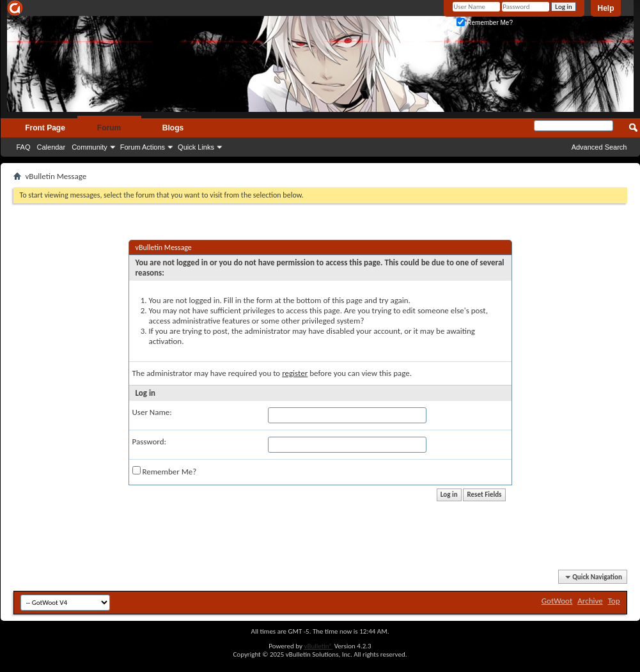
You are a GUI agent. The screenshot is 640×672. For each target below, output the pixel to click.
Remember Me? (484, 23)
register (295, 373)
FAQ (24, 147)
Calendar (51, 147)
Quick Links (196, 147)
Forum (109, 128)
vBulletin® (318, 646)
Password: (149, 441)
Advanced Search (599, 147)
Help (605, 8)
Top (614, 601)
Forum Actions (143, 147)
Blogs (173, 128)
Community (90, 147)
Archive (590, 601)
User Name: (152, 412)
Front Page (45, 128)
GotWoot (557, 601)
